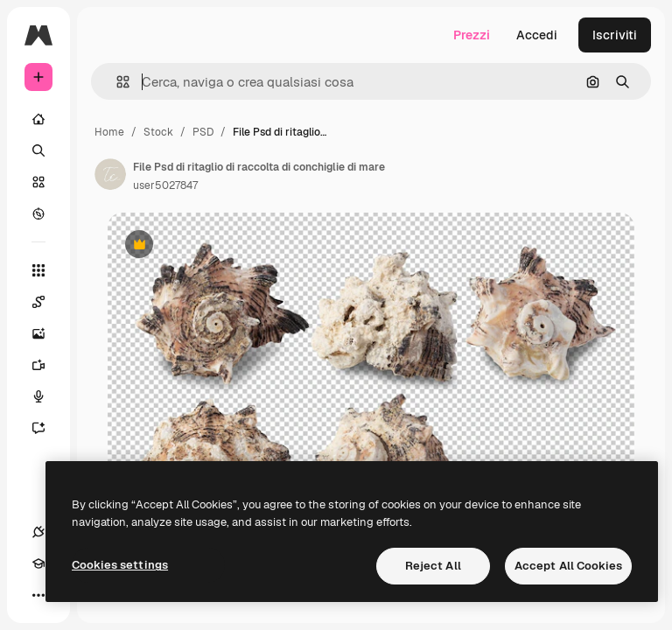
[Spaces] (47, 302)
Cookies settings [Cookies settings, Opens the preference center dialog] (120, 565)
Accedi (537, 35)
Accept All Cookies (568, 566)
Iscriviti (615, 35)
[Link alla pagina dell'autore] (110, 174)
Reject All (433, 566)
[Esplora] (38, 213)
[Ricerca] (38, 150)
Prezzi (472, 35)
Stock (158, 132)
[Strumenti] (38, 270)
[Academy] (38, 563)
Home (109, 132)
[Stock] (38, 182)
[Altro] (38, 595)
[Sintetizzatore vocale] (47, 396)
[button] (116, 82)
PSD (203, 132)
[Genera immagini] (47, 333)
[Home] (38, 119)
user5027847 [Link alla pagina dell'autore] (165, 185)
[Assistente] (47, 428)
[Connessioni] (38, 532)
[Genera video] (47, 365)
